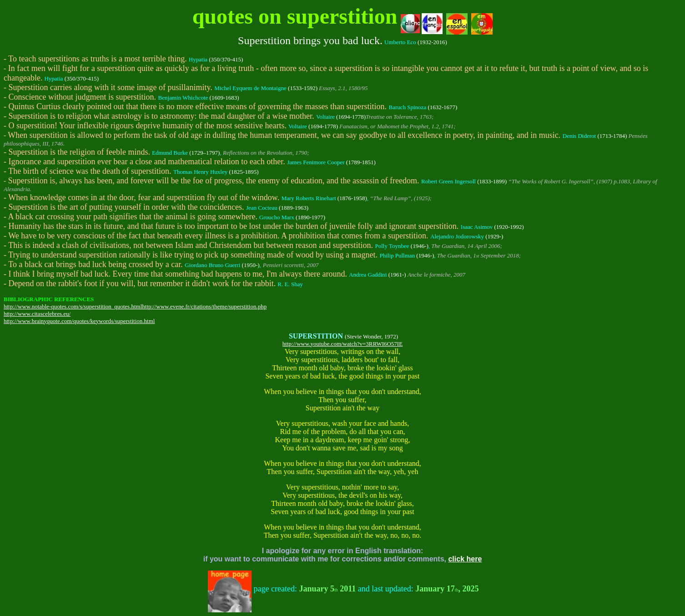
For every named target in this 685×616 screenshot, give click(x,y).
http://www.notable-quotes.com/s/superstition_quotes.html (73, 306)
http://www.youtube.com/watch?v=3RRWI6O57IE (342, 344)
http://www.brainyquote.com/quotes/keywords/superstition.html (79, 321)
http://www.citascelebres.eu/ (37, 314)
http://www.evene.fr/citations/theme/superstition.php (204, 306)
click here (465, 559)
